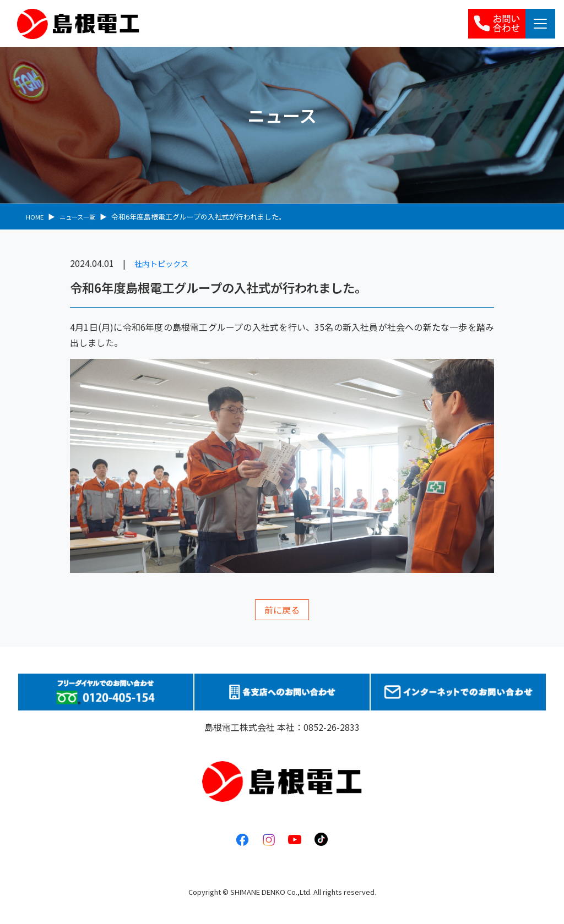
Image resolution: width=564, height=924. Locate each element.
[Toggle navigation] (540, 24)
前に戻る (282, 610)
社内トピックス (165, 263)
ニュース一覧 (83, 217)
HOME (36, 217)
